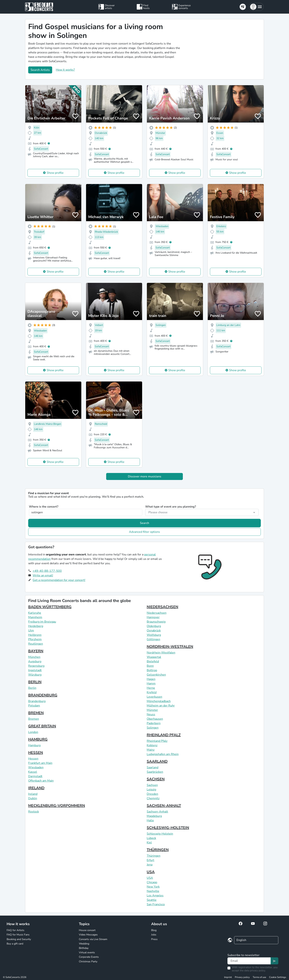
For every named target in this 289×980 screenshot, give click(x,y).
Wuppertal (154, 657)
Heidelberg (36, 626)
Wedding (84, 944)
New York (153, 887)
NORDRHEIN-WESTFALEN (170, 647)
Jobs (154, 935)
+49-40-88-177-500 (47, 571)
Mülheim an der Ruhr (161, 706)
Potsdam (34, 706)
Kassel (33, 772)
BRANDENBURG (43, 695)
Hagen (151, 679)
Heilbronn (35, 635)
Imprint (228, 977)
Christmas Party (88, 962)
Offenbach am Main (41, 781)
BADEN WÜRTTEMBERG (50, 607)
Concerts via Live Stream (93, 939)
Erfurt (150, 860)
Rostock (34, 812)
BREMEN (36, 713)
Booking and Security (19, 939)
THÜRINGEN (158, 850)
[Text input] (249, 961)
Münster (152, 710)
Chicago (152, 882)
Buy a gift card (15, 944)
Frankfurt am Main (40, 763)
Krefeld (152, 692)
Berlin (32, 688)
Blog (154, 930)
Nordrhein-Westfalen (161, 653)
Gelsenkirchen (156, 675)
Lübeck (151, 838)
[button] (256, 7)
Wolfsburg (154, 635)
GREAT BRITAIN (42, 726)
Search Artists (40, 70)
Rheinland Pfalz (157, 741)
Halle (150, 820)
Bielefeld (153, 661)
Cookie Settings (278, 977)
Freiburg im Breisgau (42, 622)
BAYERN (36, 651)
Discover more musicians (145, 476)
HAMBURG (38, 739)
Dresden (152, 794)
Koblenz (152, 745)
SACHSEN (156, 779)
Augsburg (35, 661)
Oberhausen (155, 719)
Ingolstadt (35, 670)
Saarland (153, 767)
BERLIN (35, 682)
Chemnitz (153, 798)
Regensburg (36, 666)
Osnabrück (154, 631)
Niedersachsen (157, 613)
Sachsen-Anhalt (157, 812)
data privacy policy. (255, 971)
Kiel (149, 843)
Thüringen (154, 856)
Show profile (55, 173)
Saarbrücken (155, 772)
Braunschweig (156, 622)
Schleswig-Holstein (160, 834)
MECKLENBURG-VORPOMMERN (57, 806)
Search (144, 523)
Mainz (151, 750)
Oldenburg (154, 626)
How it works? (65, 70)
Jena (150, 865)
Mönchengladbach (159, 701)
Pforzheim (35, 639)
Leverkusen (154, 697)
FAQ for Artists (15, 930)
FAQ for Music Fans (18, 935)
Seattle (152, 900)
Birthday (84, 948)
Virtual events (87, 952)
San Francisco (156, 904)
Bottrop (152, 670)
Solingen (153, 728)
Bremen (34, 719)
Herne (151, 688)
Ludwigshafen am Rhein (163, 754)
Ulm (31, 631)
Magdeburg (154, 816)
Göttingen (153, 639)
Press (154, 939)
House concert (87, 930)
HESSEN (36, 753)
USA (151, 872)
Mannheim (35, 617)
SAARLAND (157, 761)
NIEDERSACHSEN (162, 607)
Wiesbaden (36, 767)
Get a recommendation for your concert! (59, 580)
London (33, 732)
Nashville (153, 891)
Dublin (33, 798)
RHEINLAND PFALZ (164, 735)
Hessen (33, 759)
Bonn (150, 666)
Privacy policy (242, 977)
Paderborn (154, 723)
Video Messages (88, 935)
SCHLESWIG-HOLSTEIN (168, 828)
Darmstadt (35, 776)
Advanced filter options (144, 532)
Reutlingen (36, 644)
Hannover (153, 617)
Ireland (33, 794)
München (34, 657)
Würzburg (35, 675)
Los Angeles (155, 896)
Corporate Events (89, 957)
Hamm (151, 684)
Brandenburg (37, 701)
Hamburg (34, 745)
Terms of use (259, 977)
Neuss (151, 714)
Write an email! (43, 575)
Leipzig (151, 790)
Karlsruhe (35, 613)
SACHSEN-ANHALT (164, 806)
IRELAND (36, 788)
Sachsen (152, 785)
